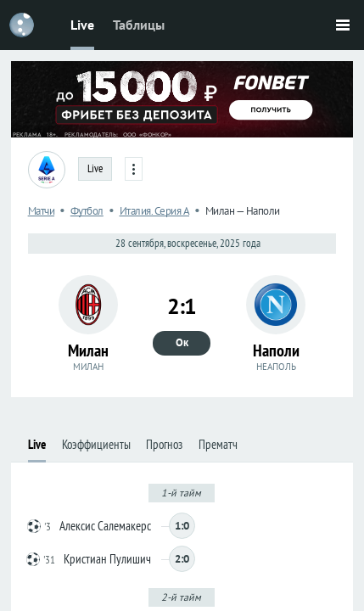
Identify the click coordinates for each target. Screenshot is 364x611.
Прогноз (164, 444)
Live (82, 25)
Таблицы (139, 25)
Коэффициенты (96, 444)
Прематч (218, 444)
